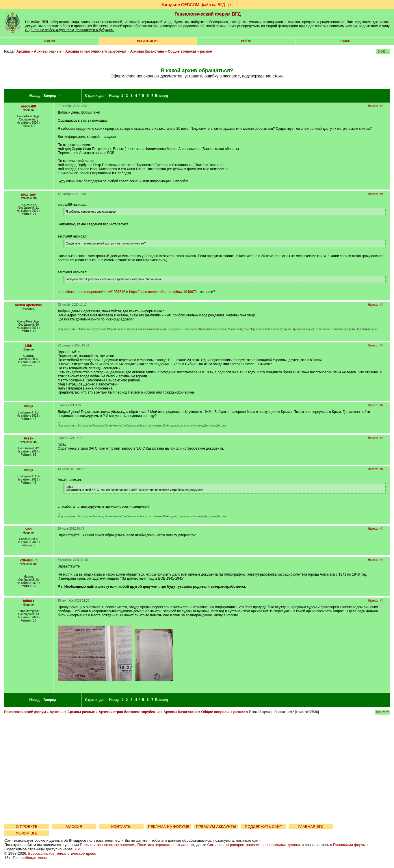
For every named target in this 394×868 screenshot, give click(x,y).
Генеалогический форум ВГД (208, 14)
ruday (28, 406)
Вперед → (52, 96)
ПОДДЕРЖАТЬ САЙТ (264, 827)
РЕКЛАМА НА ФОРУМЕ (169, 827)
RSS (78, 849)
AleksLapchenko (28, 305)
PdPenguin (28, 560)
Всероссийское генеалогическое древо (62, 853)
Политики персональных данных (166, 845)
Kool (28, 529)
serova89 (29, 106)
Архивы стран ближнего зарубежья (96, 51)
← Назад (32, 96)
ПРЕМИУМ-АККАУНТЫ (216, 827)
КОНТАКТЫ (121, 827)
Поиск (344, 41)
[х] (230, 5)
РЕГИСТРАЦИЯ (148, 41)
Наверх (373, 106)
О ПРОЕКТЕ (27, 827)
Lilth (28, 346)
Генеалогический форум (25, 712)
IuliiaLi (29, 601)
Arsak (28, 438)
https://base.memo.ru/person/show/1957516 (92, 292)
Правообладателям (30, 858)
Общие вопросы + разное (190, 51)
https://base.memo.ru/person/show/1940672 (163, 292)
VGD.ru (49, 41)
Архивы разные (48, 51)
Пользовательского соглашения (107, 845)
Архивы (23, 51)
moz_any (28, 194)
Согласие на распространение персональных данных (254, 845)
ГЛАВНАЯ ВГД (311, 827)
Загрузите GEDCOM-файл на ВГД (193, 5)
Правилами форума (350, 845)
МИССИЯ (74, 827)
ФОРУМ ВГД (27, 833)
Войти (246, 41)
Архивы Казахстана (147, 51)
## (382, 106)
